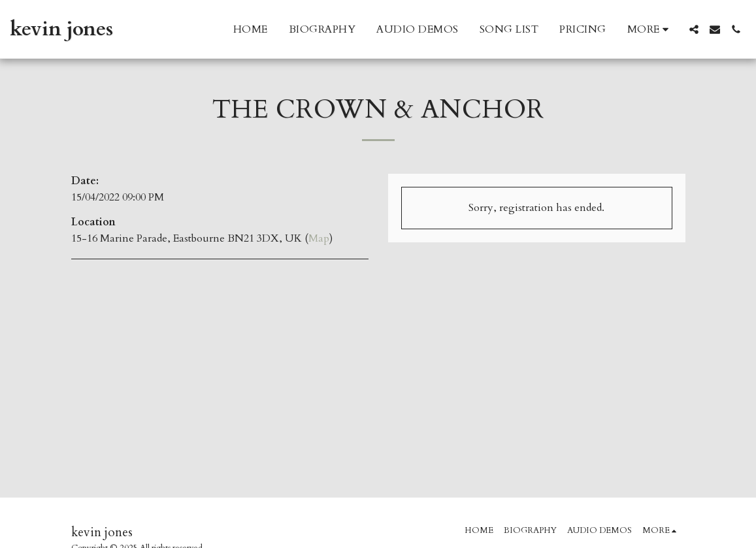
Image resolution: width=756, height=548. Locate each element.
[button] (694, 29)
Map (319, 238)
